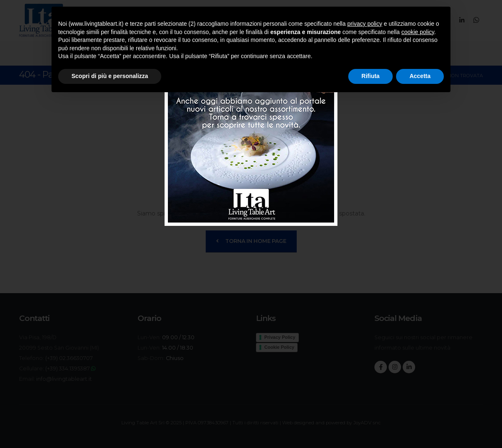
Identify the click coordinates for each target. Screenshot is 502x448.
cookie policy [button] (418, 32)
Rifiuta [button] (371, 76)
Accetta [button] (420, 76)
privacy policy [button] (365, 24)
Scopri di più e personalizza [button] (110, 76)
